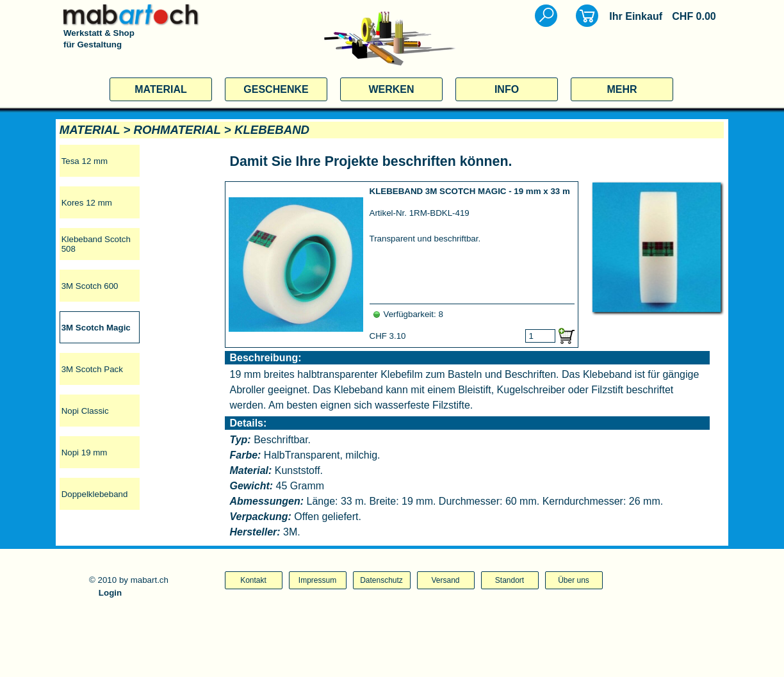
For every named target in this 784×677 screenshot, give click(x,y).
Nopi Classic (85, 411)
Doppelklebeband (95, 494)
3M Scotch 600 (90, 286)
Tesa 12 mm (85, 161)
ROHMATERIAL (177, 130)
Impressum (317, 580)
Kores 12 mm (87, 203)
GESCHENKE (276, 89)
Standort (510, 580)
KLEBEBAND (272, 130)
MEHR (622, 89)
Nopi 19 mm (85, 453)
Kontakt (253, 580)
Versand (445, 580)
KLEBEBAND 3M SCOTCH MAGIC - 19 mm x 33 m (470, 191)
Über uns (574, 580)
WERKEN (391, 89)
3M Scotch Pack (92, 369)
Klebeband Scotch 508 (96, 244)
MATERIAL (160, 89)
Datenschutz (381, 580)
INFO (507, 89)
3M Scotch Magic (96, 328)
